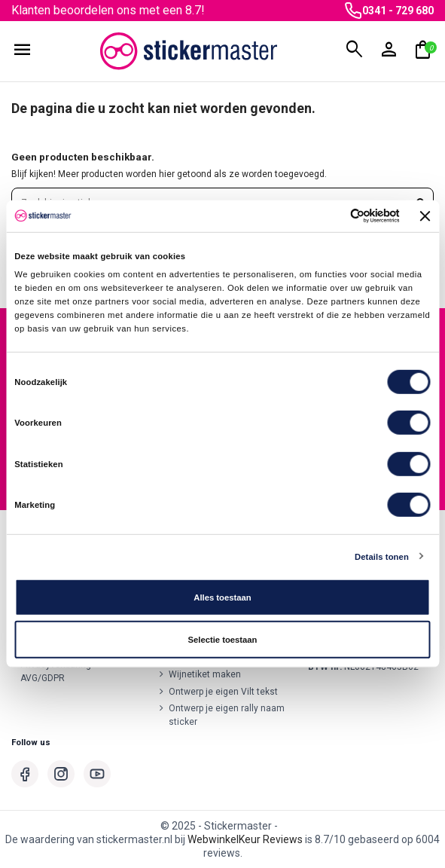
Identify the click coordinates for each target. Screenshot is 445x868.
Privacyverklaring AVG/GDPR (56, 671)
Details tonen (382, 556)
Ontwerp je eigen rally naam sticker (227, 715)
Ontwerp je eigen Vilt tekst (223, 692)
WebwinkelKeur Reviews (245, 839)
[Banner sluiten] (425, 216)
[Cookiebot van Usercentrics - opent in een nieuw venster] (333, 216)
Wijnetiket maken (205, 674)
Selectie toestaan (223, 640)
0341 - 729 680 (398, 11)
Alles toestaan (222, 598)
